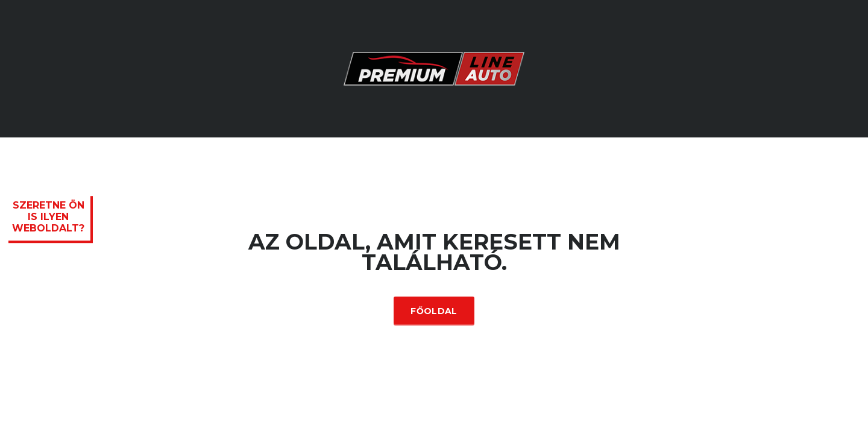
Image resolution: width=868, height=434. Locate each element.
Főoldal (434, 311)
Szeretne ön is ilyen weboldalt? (48, 217)
